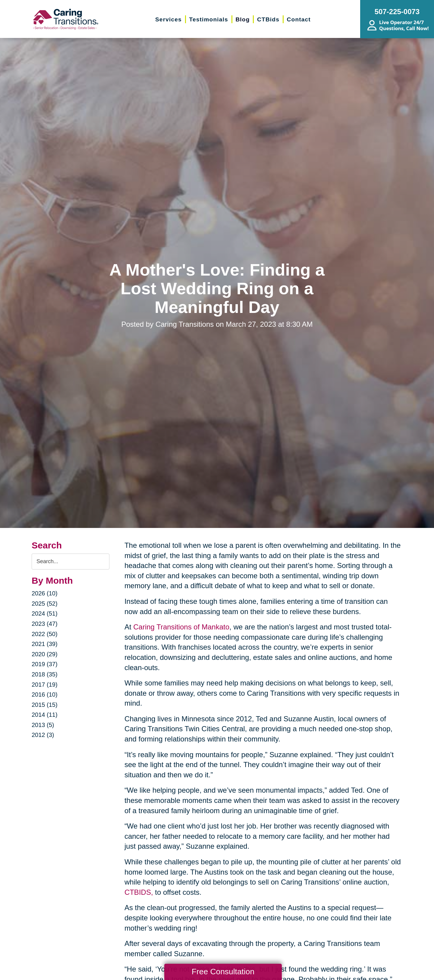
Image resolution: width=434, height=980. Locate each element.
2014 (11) (45, 715)
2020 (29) (45, 654)
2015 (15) (45, 705)
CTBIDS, (139, 892)
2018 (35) (45, 674)
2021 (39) (45, 644)
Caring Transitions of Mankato (181, 627)
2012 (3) (43, 735)
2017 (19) (45, 685)
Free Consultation (223, 972)
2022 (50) (45, 634)
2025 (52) (45, 604)
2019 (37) (45, 664)
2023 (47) (45, 624)
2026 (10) (45, 593)
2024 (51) (45, 613)
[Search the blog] (71, 562)
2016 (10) (45, 694)
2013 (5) (43, 725)
